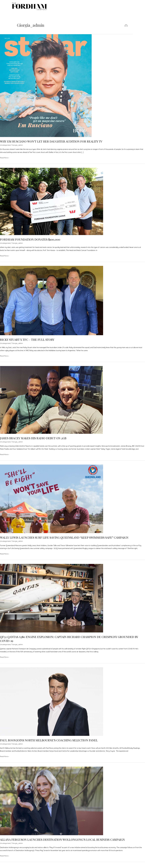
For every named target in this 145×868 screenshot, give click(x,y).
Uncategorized (5, 147)
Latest (104, 7)
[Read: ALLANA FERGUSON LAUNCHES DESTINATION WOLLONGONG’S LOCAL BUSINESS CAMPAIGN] (52, 803)
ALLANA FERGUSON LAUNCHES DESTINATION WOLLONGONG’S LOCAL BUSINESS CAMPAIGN (66, 842)
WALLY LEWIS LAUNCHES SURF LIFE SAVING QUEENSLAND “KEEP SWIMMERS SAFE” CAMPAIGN (68, 539)
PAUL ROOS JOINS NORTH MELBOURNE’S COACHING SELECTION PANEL (51, 742)
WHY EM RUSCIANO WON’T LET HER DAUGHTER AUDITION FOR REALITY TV (54, 143)
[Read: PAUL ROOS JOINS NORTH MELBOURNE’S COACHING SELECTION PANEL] (52, 703)
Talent (79, 7)
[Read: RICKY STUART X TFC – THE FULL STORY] (52, 302)
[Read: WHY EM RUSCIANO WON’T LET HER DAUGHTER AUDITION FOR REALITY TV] (46, 87)
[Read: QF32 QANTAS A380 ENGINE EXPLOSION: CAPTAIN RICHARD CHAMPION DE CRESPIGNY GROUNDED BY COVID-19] (52, 600)
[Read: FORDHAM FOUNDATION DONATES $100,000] (52, 203)
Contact (124, 7)
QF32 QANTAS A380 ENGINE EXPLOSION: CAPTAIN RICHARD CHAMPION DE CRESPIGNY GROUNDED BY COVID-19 (71, 641)
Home (70, 7)
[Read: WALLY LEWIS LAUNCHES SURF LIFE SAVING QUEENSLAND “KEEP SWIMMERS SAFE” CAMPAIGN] (52, 501)
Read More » (5, 160)
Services (90, 7)
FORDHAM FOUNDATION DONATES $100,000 (32, 241)
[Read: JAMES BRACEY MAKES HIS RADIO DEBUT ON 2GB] (52, 402)
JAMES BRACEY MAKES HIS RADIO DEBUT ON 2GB (35, 440)
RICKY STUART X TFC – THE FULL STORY (29, 342)
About (113, 7)
